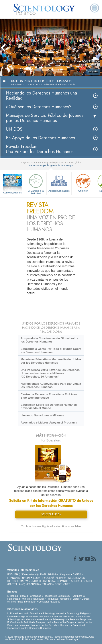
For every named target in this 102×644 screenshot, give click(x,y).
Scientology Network (53, 613)
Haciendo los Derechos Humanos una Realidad (41, 96)
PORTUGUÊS (62, 584)
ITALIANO (47, 584)
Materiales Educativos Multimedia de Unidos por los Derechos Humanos (51, 361)
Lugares (56, 602)
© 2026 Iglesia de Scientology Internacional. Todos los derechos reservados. (47, 637)
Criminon (83, 182)
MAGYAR (25, 581)
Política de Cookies (33, 639)
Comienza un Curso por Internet (45, 616)
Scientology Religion (78, 613)
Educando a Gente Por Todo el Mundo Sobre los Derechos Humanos (51, 351)
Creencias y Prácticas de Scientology (50, 596)
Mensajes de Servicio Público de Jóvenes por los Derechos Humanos (45, 118)
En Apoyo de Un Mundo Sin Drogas (55, 622)
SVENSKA (49, 581)
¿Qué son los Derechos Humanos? (39, 107)
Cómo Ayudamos (12, 193)
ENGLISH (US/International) (23, 574)
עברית (26, 578)
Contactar (44, 602)
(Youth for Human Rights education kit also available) (51, 526)
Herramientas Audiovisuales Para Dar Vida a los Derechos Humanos (51, 385)
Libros (76, 599)
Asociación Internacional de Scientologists (45, 619)
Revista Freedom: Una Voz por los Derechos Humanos (40, 149)
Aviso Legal (72, 639)
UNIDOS (14, 129)
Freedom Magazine (80, 619)
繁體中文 (61, 578)
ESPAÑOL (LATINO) (68, 581)
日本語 (37, 578)
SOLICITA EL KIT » (51, 514)
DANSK (77, 574)
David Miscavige (16, 616)
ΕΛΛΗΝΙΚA (33, 584)
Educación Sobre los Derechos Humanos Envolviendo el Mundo (49, 406)
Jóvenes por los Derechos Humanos (51, 625)
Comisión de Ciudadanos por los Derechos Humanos (47, 627)
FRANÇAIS (14, 578)
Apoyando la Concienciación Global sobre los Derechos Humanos (49, 340)
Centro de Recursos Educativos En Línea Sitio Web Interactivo (49, 396)
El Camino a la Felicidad (36, 184)
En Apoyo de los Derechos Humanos (40, 138)
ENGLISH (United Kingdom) (55, 574)
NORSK (37, 581)
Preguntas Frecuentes (59, 599)
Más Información (27, 602)
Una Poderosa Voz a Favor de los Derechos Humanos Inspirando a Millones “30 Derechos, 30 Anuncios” (50, 373)
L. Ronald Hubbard (18, 596)
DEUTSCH (13, 581)
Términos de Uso (55, 639)
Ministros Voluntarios (33, 599)
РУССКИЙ (48, 578)
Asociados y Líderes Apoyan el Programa (49, 422)
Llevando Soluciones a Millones (42, 415)
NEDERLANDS (77, 578)
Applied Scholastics (59, 182)
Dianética (35, 613)
